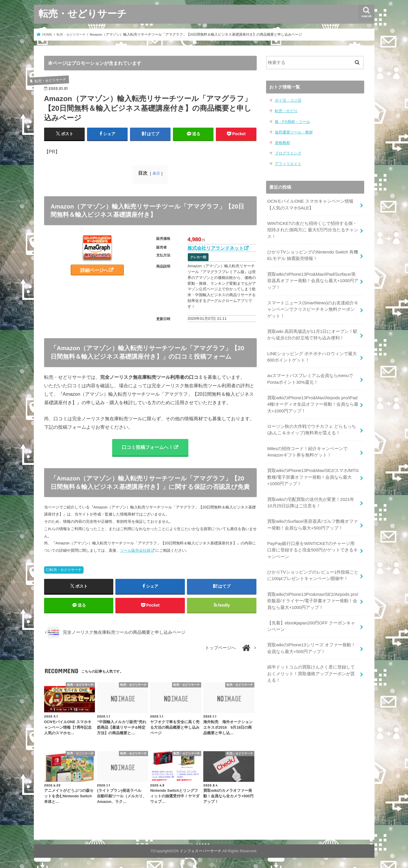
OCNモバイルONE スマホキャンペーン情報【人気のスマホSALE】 (310, 204)
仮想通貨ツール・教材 (294, 132)
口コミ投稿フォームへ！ (147, 447)
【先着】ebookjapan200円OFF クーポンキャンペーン (311, 623)
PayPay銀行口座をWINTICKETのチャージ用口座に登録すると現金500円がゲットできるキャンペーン (313, 547)
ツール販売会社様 (135, 551)
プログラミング (288, 153)
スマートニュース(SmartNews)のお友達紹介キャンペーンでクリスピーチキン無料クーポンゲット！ (313, 308)
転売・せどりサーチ (83, 13)
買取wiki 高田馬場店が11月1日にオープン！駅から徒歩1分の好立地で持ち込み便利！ (312, 333)
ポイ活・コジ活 (288, 100)
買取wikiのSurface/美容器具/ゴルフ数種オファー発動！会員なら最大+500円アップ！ (312, 522)
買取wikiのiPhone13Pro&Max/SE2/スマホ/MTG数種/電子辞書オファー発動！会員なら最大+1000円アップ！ (313, 475)
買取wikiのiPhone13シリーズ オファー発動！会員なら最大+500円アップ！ (311, 645)
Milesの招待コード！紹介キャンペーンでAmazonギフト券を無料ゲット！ (307, 449)
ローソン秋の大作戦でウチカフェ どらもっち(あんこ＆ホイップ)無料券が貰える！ (312, 428)
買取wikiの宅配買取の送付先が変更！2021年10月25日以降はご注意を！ (311, 500)
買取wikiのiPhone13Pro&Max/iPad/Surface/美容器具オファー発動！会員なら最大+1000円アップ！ (313, 280)
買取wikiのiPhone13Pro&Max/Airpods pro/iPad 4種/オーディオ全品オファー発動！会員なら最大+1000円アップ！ (313, 402)
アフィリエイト (288, 163)
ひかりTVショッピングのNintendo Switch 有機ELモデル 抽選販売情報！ (312, 255)
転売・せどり (286, 111)
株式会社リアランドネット (216, 248)
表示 (156, 173)
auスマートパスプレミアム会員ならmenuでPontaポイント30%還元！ (310, 377)
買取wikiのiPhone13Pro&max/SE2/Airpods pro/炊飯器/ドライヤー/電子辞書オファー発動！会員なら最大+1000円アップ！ (312, 597)
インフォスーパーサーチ (200, 851)
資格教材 (282, 142)
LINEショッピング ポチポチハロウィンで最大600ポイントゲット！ (312, 355)
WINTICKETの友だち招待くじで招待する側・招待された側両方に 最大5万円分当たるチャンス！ (313, 229)
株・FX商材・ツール (292, 121)
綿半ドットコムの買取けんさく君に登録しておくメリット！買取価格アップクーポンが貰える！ (311, 670)
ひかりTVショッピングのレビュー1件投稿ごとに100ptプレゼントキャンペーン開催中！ (313, 572)
